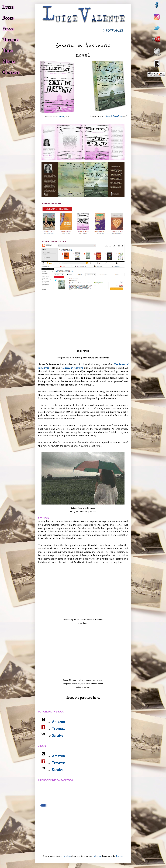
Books (8, 18)
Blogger (119, 856)
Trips (7, 51)
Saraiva (58, 735)
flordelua (67, 856)
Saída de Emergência (114, 116)
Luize (8, 7)
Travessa (59, 729)
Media (8, 62)
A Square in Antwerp (72, 368)
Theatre (10, 40)
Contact (10, 73)
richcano (97, 856)
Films (8, 29)
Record (61, 117)
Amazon (58, 722)
